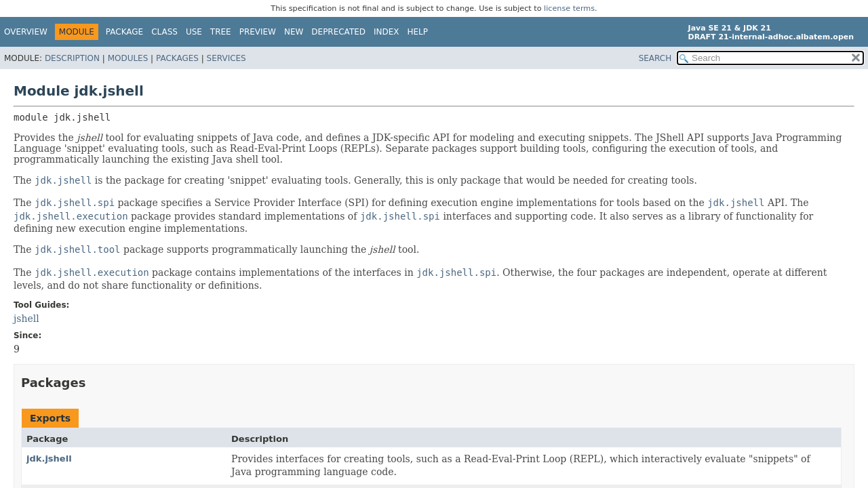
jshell (26, 319)
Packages (177, 58)
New (294, 32)
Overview (26, 32)
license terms (569, 8)
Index (387, 32)
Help (418, 32)
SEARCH (655, 58)
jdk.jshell (49, 459)
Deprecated (338, 32)
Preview (258, 32)
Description (72, 58)
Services (226, 58)
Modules (128, 58)
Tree (221, 32)
